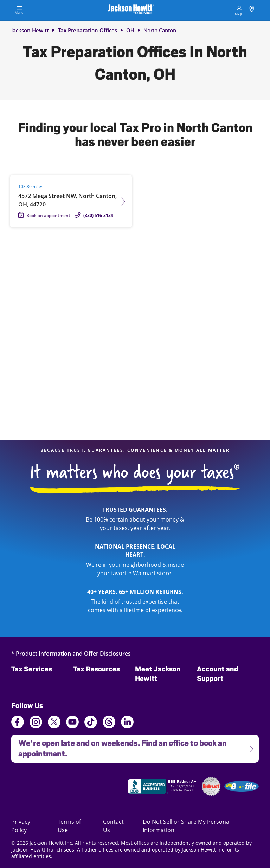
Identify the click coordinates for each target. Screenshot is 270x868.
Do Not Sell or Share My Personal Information (187, 826)
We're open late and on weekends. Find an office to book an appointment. (133, 746)
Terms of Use (69, 826)
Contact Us (113, 826)
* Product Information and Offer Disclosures (71, 653)
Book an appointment (48, 215)
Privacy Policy (28, 826)
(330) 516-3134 (98, 215)
